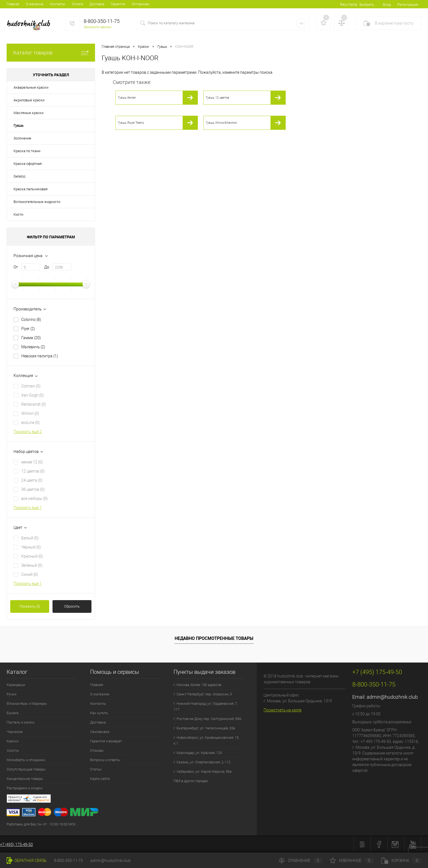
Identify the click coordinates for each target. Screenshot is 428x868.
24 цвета (32, 480)
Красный (32, 556)
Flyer (28, 329)
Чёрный (31, 547)
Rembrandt (34, 404)
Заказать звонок (98, 27)
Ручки (11, 694)
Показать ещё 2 (28, 432)
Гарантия (118, 4)
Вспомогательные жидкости (37, 202)
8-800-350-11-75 (69, 861)
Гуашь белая (127, 98)
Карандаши (16, 685)
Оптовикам (141, 4)
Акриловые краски (29, 100)
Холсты (13, 750)
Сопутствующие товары (26, 769)
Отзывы (97, 750)
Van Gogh (33, 395)
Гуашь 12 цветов (217, 98)
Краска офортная (28, 164)
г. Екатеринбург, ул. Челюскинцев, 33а (204, 728)
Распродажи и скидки (24, 788)
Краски (13, 741)
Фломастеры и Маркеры (27, 704)
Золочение (22, 138)
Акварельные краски (31, 87)
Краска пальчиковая (31, 189)
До (47, 267)
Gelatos (20, 176)
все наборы (35, 498)
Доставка (97, 4)
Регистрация (408, 5)
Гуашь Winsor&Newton (221, 123)
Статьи (96, 769)
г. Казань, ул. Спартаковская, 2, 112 (202, 762)
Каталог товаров (51, 53)
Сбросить (72, 606)
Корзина (401, 861)
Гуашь (19, 126)
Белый (30, 538)
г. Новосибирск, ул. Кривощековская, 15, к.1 (206, 740)
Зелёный (32, 565)
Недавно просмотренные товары (214, 638)
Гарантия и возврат (106, 741)
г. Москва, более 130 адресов (197, 685)
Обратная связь (27, 861)
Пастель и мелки (20, 722)
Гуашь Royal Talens (131, 123)
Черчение (15, 732)
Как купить (99, 713)
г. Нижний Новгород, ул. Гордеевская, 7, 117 (205, 706)
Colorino (31, 320)
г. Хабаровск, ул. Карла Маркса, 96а (203, 771)
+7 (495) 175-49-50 (16, 845)
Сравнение (301, 861)
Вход (387, 5)
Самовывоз (100, 732)
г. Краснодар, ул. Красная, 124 (198, 753)
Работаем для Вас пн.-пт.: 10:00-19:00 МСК (41, 824)
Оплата (77, 4)
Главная (13, 4)
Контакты (58, 4)
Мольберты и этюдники (26, 760)
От (16, 267)
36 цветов (33, 489)
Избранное (352, 861)
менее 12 (32, 462)
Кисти (18, 214)
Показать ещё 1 (28, 508)
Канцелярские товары (25, 779)
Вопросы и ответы (105, 760)
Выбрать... (368, 5)
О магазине (35, 4)
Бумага (13, 713)
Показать (30, 606)
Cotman (31, 386)
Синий (30, 574)
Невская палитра (40, 356)
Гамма (31, 338)
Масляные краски (28, 113)
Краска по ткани (27, 151)
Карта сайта (100, 779)
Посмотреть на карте (283, 710)
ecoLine (31, 423)
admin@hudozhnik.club (392, 697)
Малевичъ (33, 347)
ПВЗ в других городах (191, 781)
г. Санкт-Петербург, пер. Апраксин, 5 (203, 694)
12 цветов (33, 471)
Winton (30, 413)
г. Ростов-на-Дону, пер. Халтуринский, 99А (207, 719)
